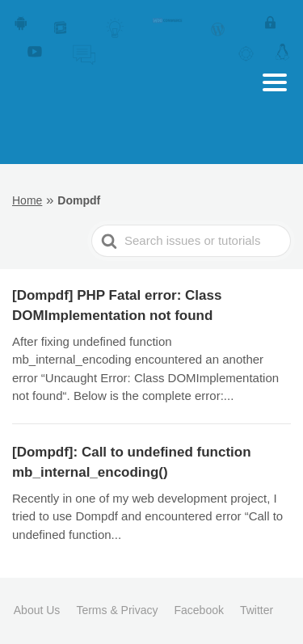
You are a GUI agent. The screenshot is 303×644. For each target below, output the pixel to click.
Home (27, 200)
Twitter (257, 610)
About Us (37, 610)
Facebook (199, 610)
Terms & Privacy (117, 610)
